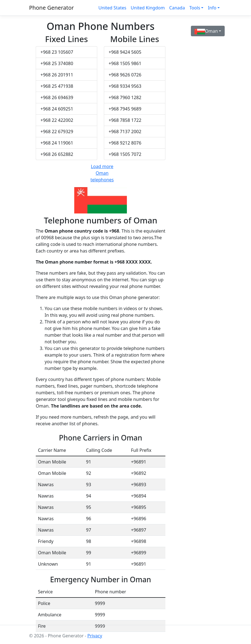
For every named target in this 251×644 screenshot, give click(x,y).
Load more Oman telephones (102, 173)
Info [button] (212, 8)
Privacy (95, 636)
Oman (206, 31)
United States (112, 8)
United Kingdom (148, 8)
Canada (177, 8)
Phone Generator (52, 8)
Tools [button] (195, 8)
